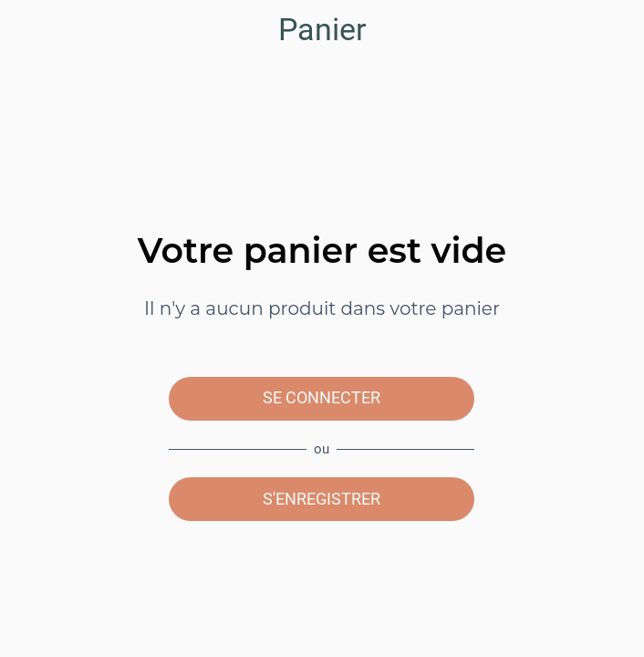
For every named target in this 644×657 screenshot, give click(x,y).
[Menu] (29, 29)
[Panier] (615, 29)
